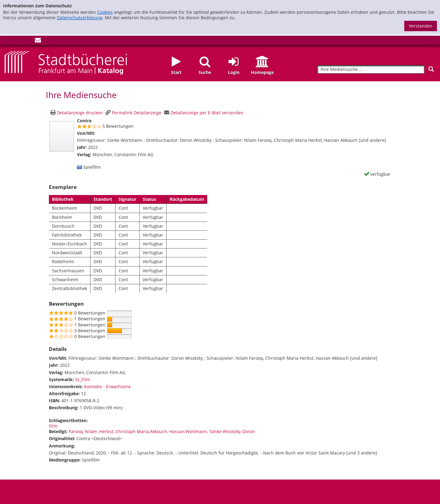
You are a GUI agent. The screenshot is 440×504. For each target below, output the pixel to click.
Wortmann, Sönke (204, 431)
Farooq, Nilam (84, 431)
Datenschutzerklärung (80, 18)
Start (176, 72)
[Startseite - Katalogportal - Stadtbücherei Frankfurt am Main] (66, 62)
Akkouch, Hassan (167, 431)
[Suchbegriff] (371, 70)
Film (53, 426)
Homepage (262, 72)
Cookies (105, 12)
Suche (205, 72)
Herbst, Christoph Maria (124, 431)
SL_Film (83, 379)
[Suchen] (431, 69)
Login (234, 72)
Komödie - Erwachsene (107, 386)
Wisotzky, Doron (239, 431)
